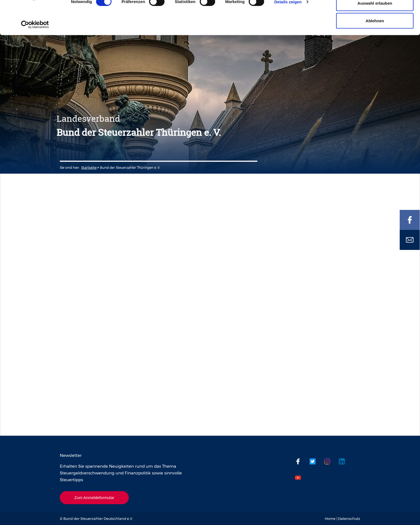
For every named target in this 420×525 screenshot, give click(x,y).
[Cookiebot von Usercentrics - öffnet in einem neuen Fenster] (35, 54)
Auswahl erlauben (375, 32)
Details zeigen (288, 31)
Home (330, 519)
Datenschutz (349, 519)
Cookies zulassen (375, 14)
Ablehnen (375, 50)
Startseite (89, 168)
